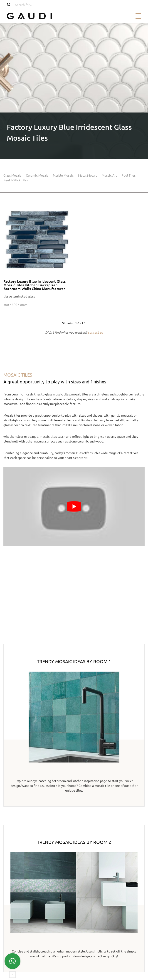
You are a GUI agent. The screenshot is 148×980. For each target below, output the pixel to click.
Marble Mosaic (63, 175)
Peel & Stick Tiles (16, 180)
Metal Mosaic (88, 175)
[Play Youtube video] (74, 507)
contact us (95, 332)
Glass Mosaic (12, 175)
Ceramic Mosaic (37, 175)
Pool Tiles (128, 175)
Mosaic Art (109, 175)
